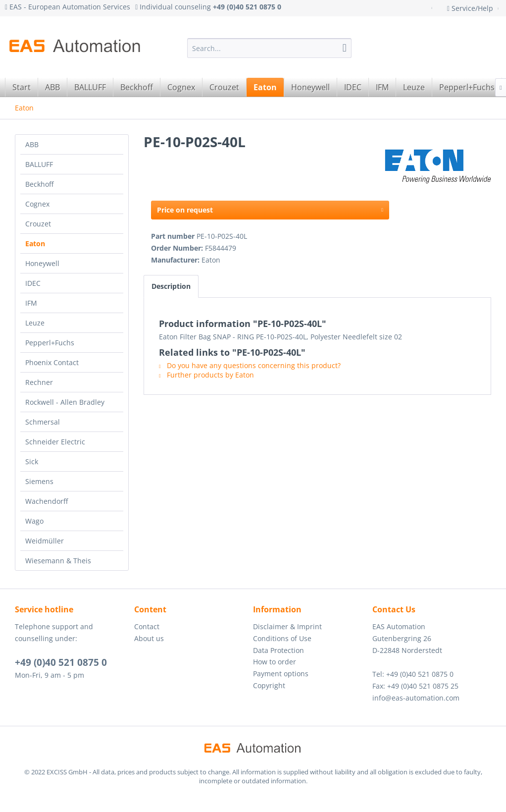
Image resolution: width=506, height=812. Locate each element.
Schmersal (43, 422)
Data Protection (278, 650)
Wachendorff (47, 501)
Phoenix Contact (52, 362)
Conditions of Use (282, 638)
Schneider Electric (55, 442)
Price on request (270, 208)
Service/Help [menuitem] (471, 8)
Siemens (39, 481)
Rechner (39, 382)
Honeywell (42, 263)
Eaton (35, 244)
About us (149, 638)
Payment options (281, 674)
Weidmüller (45, 541)
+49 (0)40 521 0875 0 (61, 662)
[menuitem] (269, 48)
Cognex (37, 204)
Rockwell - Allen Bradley (65, 402)
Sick (32, 461)
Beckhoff (39, 184)
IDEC (33, 283)
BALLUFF (39, 164)
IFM (31, 303)
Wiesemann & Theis (58, 561)
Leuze (35, 323)
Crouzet (38, 224)
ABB (32, 144)
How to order (275, 662)
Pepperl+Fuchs (50, 343)
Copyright (269, 685)
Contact (147, 626)
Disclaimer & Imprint (287, 626)
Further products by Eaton (206, 375)
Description (171, 286)
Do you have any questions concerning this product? (250, 365)
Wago (34, 521)
